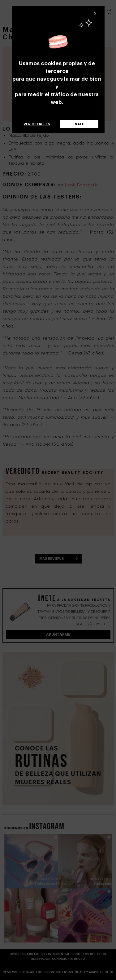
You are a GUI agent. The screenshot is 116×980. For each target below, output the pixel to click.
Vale (79, 124)
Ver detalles (37, 124)
